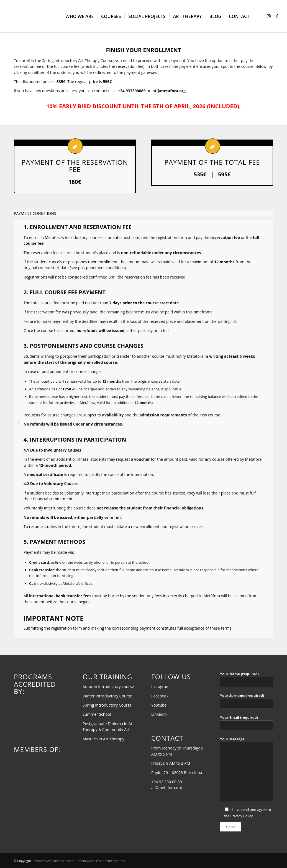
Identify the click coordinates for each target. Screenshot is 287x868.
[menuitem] (80, 16)
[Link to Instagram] (269, 16)
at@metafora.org (169, 91)
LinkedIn (159, 714)
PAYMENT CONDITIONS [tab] (35, 213)
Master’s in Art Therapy (103, 739)
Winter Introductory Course (107, 696)
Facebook (160, 696)
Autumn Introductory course (108, 687)
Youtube (159, 705)
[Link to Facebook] (277, 16)
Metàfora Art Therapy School (54, 861)
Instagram (160, 687)
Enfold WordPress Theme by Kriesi (101, 861)
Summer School (97, 714)
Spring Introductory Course (107, 705)
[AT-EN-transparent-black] (47, 16)
